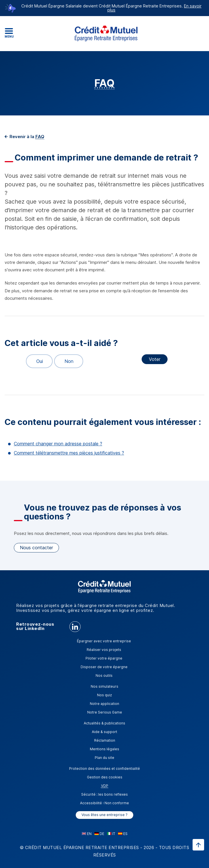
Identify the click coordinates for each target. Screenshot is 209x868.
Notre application (105, 704)
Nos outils (104, 675)
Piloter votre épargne (104, 658)
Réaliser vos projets (104, 650)
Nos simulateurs (105, 686)
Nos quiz (105, 695)
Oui (37, 361)
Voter (155, 359)
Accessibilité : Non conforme (105, 803)
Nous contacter (36, 548)
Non (66, 361)
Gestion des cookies (105, 777)
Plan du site (105, 758)
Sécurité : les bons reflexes (105, 794)
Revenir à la (26, 137)
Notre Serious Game (105, 712)
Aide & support (105, 732)
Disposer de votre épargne (104, 667)
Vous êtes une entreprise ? (105, 815)
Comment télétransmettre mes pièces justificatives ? (69, 453)
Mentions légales (105, 749)
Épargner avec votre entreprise (104, 641)
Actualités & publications (105, 723)
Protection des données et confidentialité (105, 769)
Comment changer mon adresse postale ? (58, 444)
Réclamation (105, 740)
